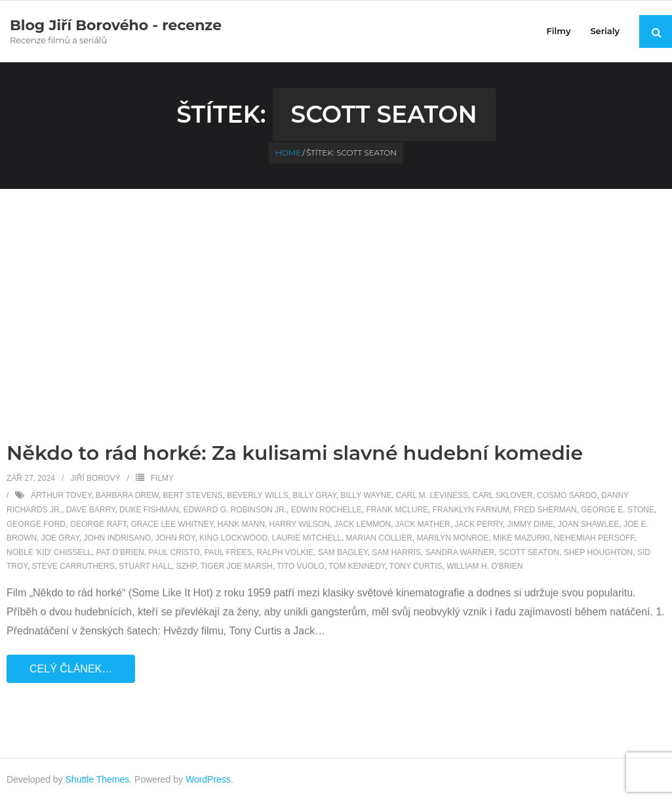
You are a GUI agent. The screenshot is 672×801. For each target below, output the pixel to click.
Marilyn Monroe (453, 538)
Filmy (162, 478)
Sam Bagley (343, 552)
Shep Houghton (599, 552)
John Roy (175, 538)
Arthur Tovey (61, 495)
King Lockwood (233, 538)
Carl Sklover (503, 495)
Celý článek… (71, 669)
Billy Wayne (366, 495)
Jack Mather (423, 524)
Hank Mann (241, 524)
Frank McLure (397, 510)
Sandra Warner (460, 552)
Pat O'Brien (120, 552)
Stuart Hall (145, 566)
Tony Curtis (416, 566)
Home (288, 153)
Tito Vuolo (300, 566)
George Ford (36, 524)
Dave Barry (91, 510)
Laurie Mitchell (307, 538)
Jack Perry (479, 524)
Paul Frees (228, 552)
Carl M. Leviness (432, 495)
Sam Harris (396, 552)
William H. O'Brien (484, 566)
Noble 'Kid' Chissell (49, 552)
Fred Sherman (545, 510)
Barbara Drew (127, 495)
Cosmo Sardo (567, 495)
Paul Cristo (174, 552)
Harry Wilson (300, 524)
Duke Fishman (149, 510)
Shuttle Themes (98, 779)
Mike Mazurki (522, 538)
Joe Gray (60, 538)
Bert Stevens (193, 495)
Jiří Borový (95, 478)
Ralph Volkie (285, 552)
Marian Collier (379, 538)
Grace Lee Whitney (172, 524)
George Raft (98, 524)
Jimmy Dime (530, 524)
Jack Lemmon (362, 524)
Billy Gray (314, 495)
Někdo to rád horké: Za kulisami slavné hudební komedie (295, 453)
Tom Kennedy (357, 566)
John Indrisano (118, 538)
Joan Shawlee (589, 524)
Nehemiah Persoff (594, 538)
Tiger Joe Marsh (237, 566)
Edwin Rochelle (326, 510)
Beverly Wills (258, 495)
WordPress (208, 779)
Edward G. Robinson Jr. (235, 510)
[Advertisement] (336, 287)
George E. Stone (618, 510)
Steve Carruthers (73, 566)
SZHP (186, 566)
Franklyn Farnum (471, 510)
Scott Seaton (529, 552)
